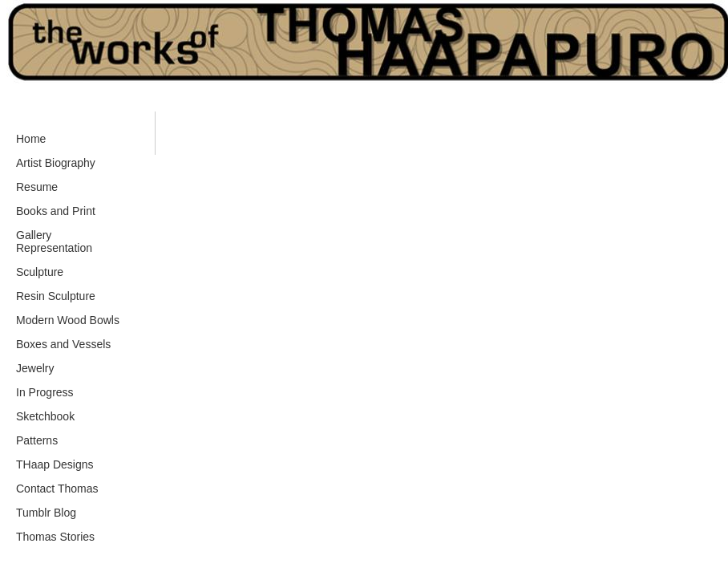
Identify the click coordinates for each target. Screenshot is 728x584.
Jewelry (35, 368)
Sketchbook (45, 416)
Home (31, 139)
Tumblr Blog (46, 513)
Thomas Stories (55, 537)
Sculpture (40, 272)
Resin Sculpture (56, 296)
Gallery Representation (54, 241)
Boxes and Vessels (63, 344)
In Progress (45, 392)
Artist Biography (56, 163)
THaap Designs (55, 464)
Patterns (37, 440)
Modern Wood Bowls (68, 320)
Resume (37, 187)
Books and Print (56, 211)
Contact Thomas (57, 489)
